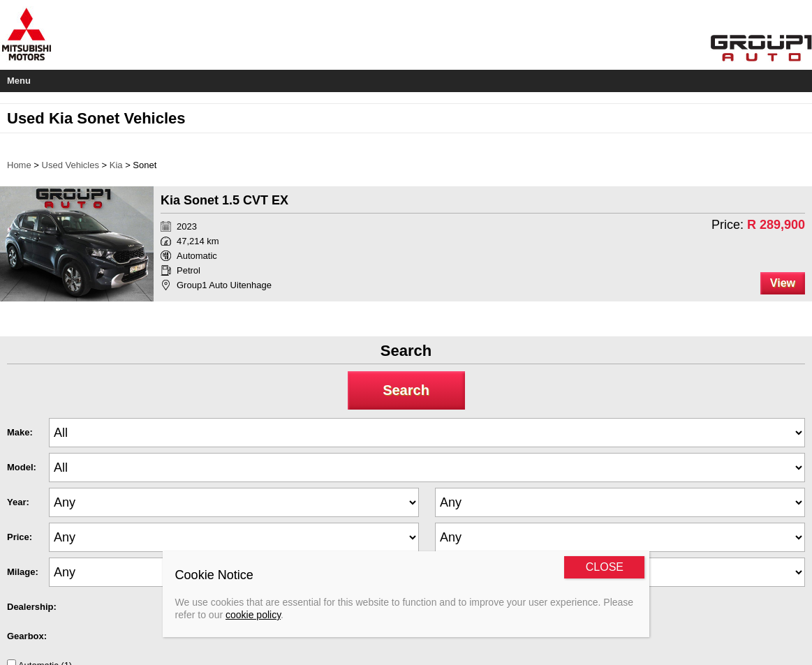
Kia (116, 165)
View (783, 283)
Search (406, 390)
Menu (19, 81)
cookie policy (253, 615)
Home (19, 165)
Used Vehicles (71, 165)
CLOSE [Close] (605, 567)
